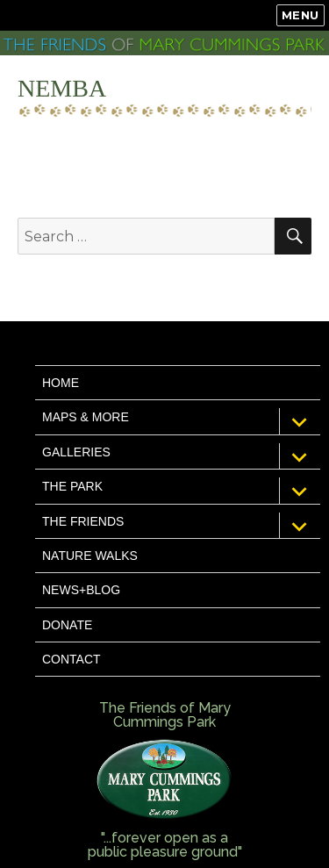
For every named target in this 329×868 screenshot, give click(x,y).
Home (61, 383)
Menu (300, 15)
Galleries (76, 452)
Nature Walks (90, 556)
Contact (72, 659)
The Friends (83, 521)
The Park (72, 486)
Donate (67, 625)
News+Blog (81, 590)
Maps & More (86, 417)
